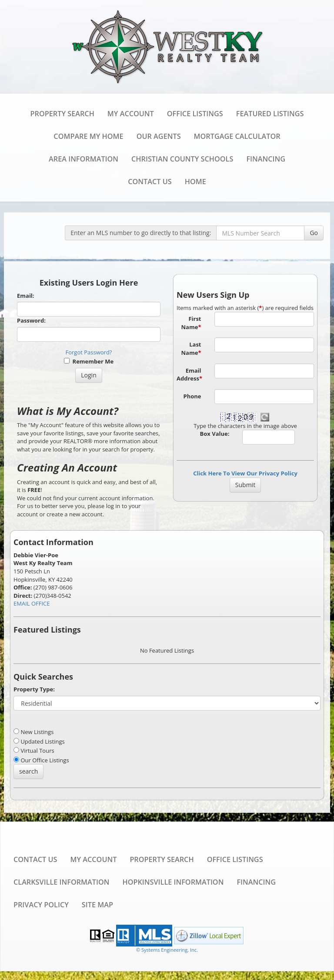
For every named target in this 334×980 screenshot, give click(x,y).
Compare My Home (88, 136)
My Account (131, 114)
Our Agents (159, 136)
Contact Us (150, 182)
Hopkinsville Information (173, 882)
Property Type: (34, 689)
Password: (31, 320)
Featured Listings (270, 114)
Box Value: (215, 434)
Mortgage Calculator (237, 136)
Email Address (189, 375)
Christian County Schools (182, 159)
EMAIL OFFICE (32, 603)
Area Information (83, 159)
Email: (26, 296)
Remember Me (89, 361)
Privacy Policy (41, 905)
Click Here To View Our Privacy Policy (245, 473)
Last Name (191, 349)
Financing (266, 159)
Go (314, 233)
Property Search (62, 114)
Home (195, 182)
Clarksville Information (61, 882)
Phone (192, 396)
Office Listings (195, 114)
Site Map (97, 905)
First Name (191, 323)
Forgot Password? (89, 352)
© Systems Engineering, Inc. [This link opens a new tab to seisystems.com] (167, 950)
